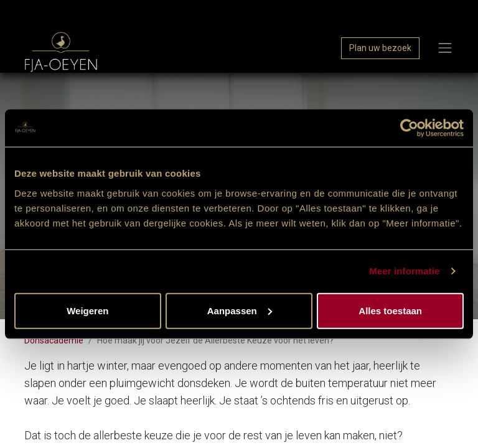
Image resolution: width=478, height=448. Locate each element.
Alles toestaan (390, 310)
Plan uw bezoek (380, 48)
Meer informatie (404, 271)
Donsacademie (54, 340)
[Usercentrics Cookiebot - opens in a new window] (409, 128)
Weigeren (87, 310)
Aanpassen (240, 310)
